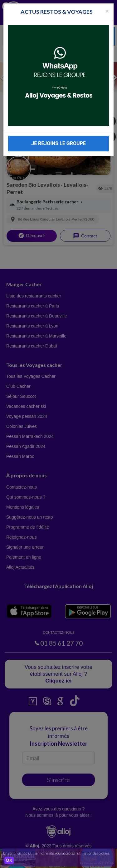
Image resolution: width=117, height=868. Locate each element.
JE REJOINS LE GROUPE (58, 143)
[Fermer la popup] (107, 11)
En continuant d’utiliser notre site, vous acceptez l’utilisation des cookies (56, 853)
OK (9, 860)
